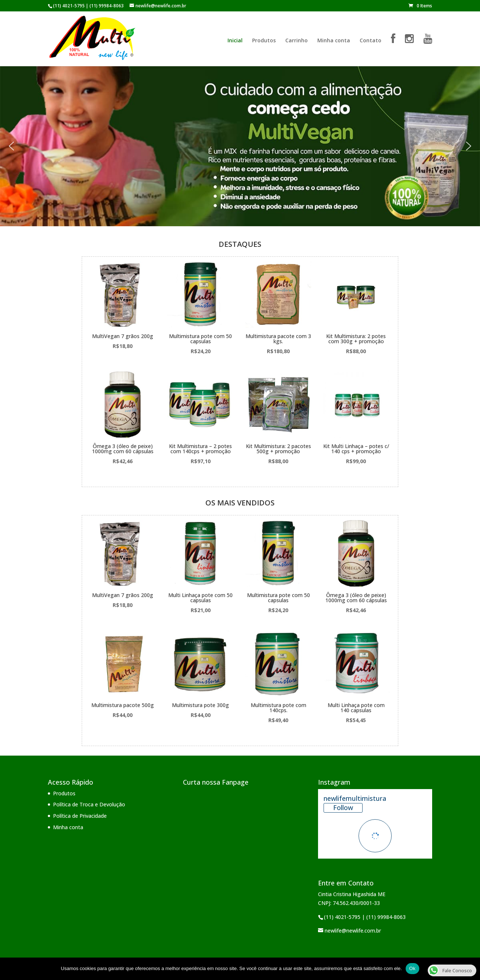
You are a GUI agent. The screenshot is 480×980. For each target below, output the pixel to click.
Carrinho (297, 41)
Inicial (235, 41)
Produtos (264, 41)
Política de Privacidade (80, 816)
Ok (412, 968)
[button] (11, 146)
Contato (370, 41)
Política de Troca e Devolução (89, 804)
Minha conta (334, 41)
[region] (240, 146)
